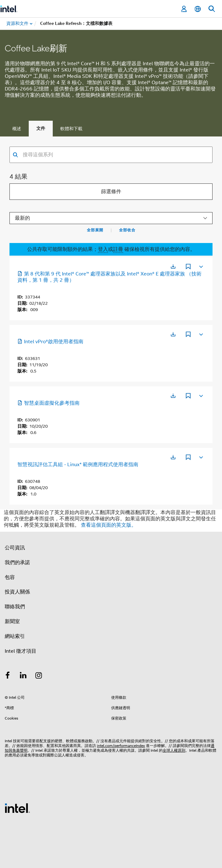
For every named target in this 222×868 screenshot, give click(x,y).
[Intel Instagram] (39, 676)
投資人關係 (17, 592)
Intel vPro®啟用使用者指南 (50, 342)
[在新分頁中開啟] (173, 266)
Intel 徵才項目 (21, 651)
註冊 (118, 249)
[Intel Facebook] (8, 676)
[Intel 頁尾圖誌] (17, 808)
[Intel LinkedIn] (23, 676)
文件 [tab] (41, 128)
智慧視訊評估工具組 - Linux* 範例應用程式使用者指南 (78, 465)
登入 (103, 249)
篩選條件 (111, 192)
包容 (10, 577)
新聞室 (12, 622)
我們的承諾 (17, 563)
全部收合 (127, 230)
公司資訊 (15, 548)
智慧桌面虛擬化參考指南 (48, 403)
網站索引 (15, 636)
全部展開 (95, 230)
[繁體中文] (198, 9)
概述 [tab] (17, 129)
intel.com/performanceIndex (121, 746)
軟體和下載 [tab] (71, 129)
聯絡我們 (15, 607)
